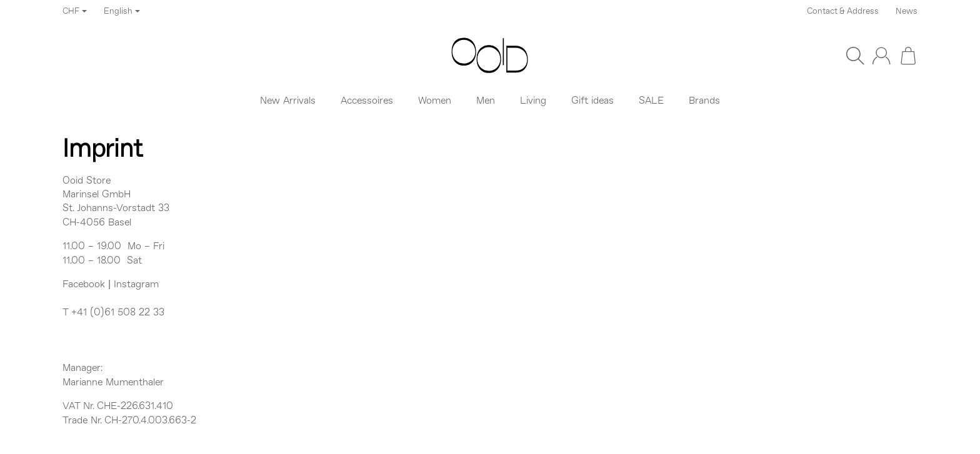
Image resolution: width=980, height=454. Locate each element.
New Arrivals (288, 101)
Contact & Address (843, 12)
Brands (704, 101)
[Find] (855, 56)
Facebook (84, 285)
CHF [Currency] (75, 12)
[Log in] (881, 56)
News (907, 12)
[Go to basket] (908, 56)
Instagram (136, 285)
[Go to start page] (490, 56)
